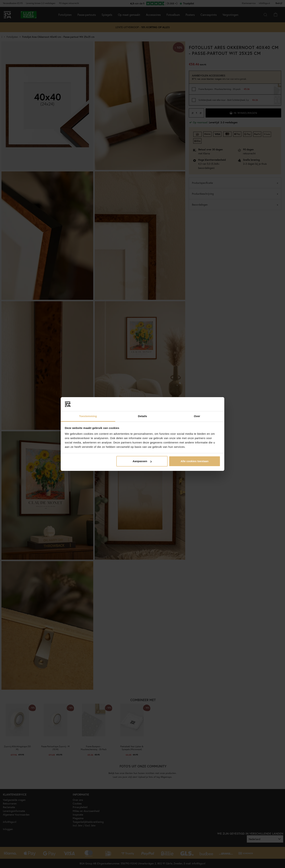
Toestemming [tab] (88, 416)
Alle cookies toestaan (195, 461)
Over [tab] (197, 416)
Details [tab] (142, 416)
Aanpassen (142, 461)
